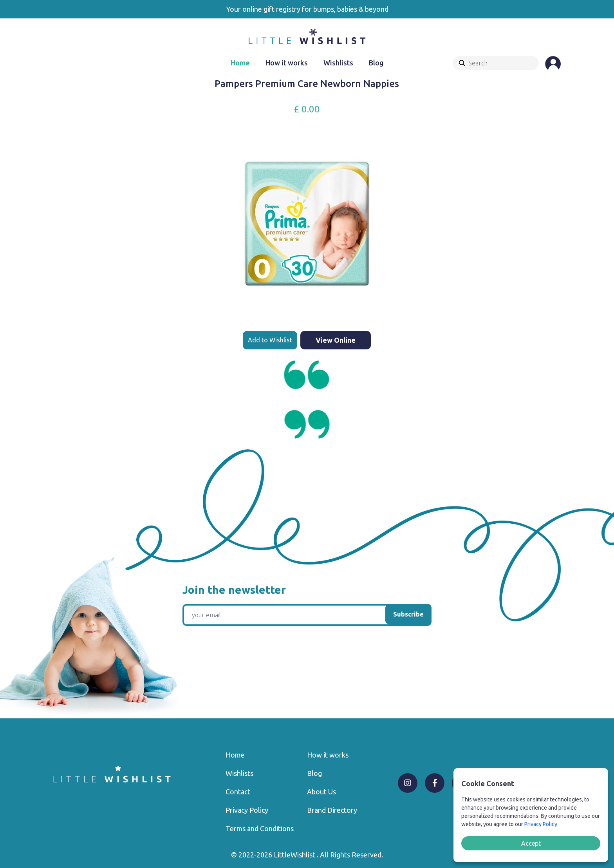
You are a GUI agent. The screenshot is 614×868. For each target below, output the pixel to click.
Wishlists (338, 63)
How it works (287, 63)
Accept (531, 843)
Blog (376, 63)
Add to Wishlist (270, 340)
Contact (238, 792)
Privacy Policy (247, 810)
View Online (336, 340)
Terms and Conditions (260, 828)
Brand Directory (332, 810)
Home (240, 63)
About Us (321, 792)
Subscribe (408, 614)
